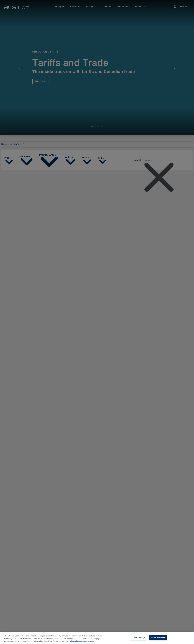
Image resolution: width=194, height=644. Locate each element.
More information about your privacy (80, 641)
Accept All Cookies (158, 638)
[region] (97, 638)
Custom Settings (138, 638)
